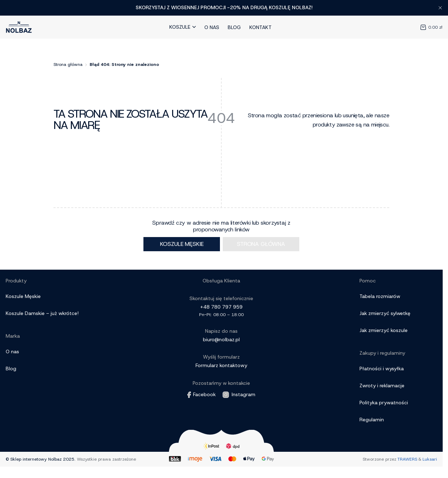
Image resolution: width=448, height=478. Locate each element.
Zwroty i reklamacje (382, 386)
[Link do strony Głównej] (19, 27)
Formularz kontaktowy (221, 365)
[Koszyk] (426, 27)
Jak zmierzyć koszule (384, 330)
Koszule (183, 27)
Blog (234, 27)
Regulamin (372, 420)
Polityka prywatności (384, 403)
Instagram (239, 395)
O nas (212, 27)
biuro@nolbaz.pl (221, 339)
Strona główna (68, 64)
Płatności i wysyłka (382, 369)
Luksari (430, 459)
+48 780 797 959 (221, 307)
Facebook (202, 394)
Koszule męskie (182, 244)
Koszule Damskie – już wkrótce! (42, 313)
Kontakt (260, 27)
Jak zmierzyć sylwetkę (385, 313)
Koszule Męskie (23, 296)
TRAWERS (407, 459)
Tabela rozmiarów (380, 296)
